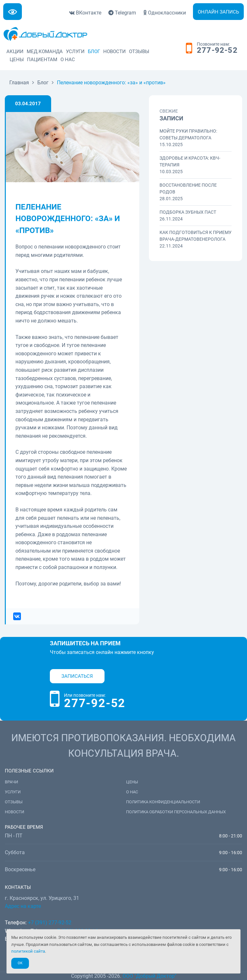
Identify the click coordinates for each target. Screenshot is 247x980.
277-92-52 (217, 51)
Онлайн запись (218, 12)
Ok (20, 963)
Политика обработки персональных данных (176, 812)
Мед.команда (45, 51)
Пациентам (42, 60)
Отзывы (139, 51)
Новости (114, 51)
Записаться (77, 676)
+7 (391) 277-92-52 (50, 923)
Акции (15, 51)
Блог (94, 51)
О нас (68, 60)
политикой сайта (28, 951)
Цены (17, 60)
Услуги (75, 51)
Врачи (11, 782)
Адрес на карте (23, 906)
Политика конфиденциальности (163, 802)
